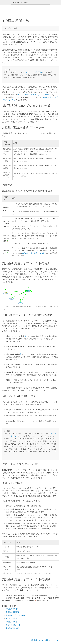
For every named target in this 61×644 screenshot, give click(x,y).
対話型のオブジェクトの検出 (16, 615)
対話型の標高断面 (12, 612)
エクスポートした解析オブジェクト (34, 253)
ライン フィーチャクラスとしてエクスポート (34, 95)
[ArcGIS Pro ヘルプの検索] (29, 3)
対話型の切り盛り (12, 609)
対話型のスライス (12, 619)
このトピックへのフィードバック (46, 640)
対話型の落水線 (12, 622)
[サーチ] (48, 3)
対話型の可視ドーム (13, 625)
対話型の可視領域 (12, 628)
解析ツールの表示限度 (34, 72)
